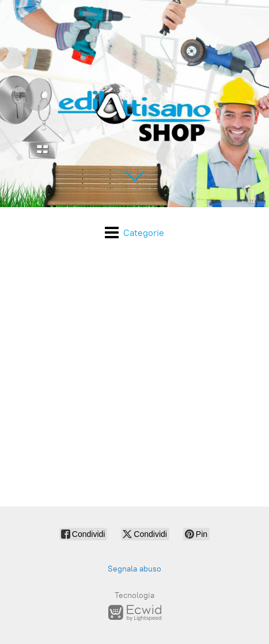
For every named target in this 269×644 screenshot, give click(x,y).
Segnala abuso (134, 569)
